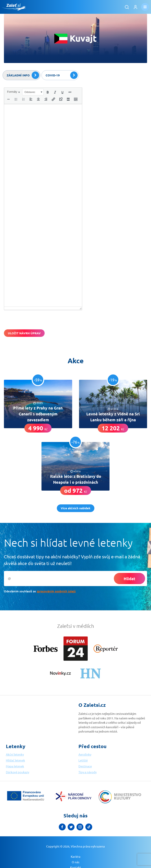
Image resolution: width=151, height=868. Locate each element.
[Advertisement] (118, 112)
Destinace (85, 766)
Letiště (83, 760)
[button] (13, 92)
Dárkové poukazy (17, 772)
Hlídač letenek (15, 760)
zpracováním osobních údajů (56, 591)
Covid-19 (62, 75)
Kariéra (76, 856)
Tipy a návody (87, 772)
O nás (76, 862)
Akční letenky (15, 754)
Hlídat (129, 579)
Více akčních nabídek (76, 508)
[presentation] (13, 92)
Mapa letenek (15, 766)
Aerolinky (85, 754)
